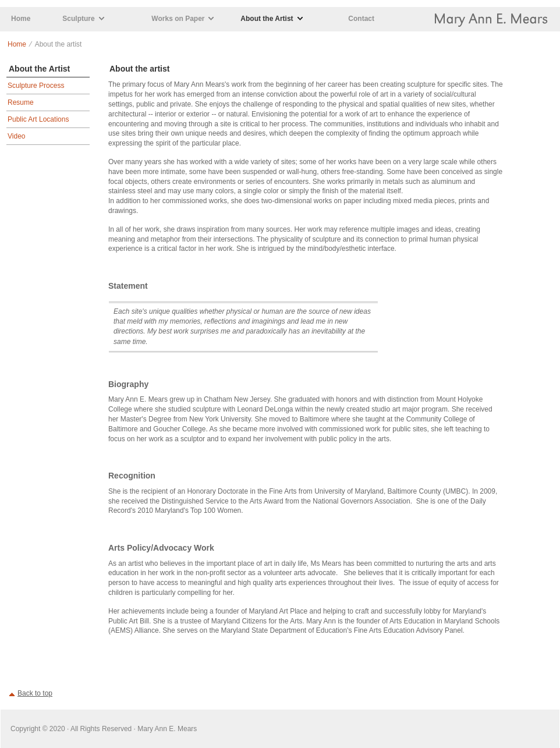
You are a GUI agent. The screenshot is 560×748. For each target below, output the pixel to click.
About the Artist (267, 19)
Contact (361, 19)
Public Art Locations (38, 119)
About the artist (139, 69)
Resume (21, 102)
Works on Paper (178, 19)
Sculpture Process (36, 86)
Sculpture (78, 19)
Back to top (35, 693)
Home (21, 19)
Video (16, 136)
